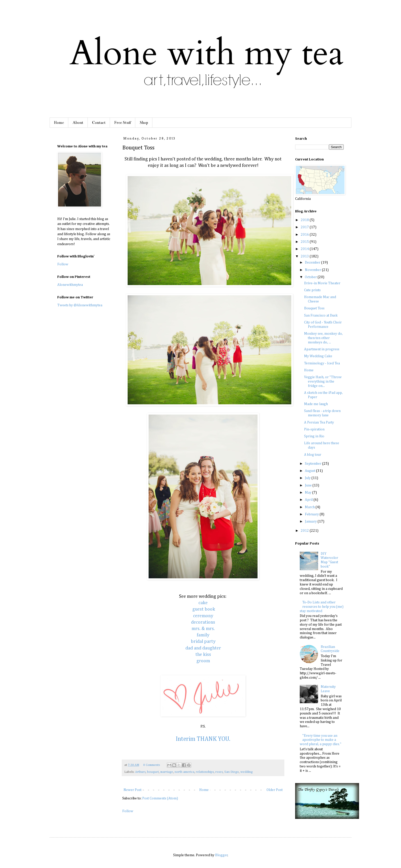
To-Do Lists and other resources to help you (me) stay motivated (322, 607)
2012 (305, 531)
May (309, 493)
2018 (305, 220)
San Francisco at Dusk (321, 316)
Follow (128, 811)
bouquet (153, 772)
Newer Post (132, 790)
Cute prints (312, 290)
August (310, 471)
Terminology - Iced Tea (322, 363)
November (313, 270)
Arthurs (140, 772)
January (311, 522)
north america (185, 772)
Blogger (221, 855)
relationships (205, 772)
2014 (305, 249)
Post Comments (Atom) (160, 798)
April (309, 500)
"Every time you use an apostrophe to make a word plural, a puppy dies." (321, 740)
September (314, 464)
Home (59, 123)
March (310, 507)
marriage (167, 772)
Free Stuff (123, 123)
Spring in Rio (314, 436)
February (312, 514)
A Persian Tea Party (319, 422)
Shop (144, 123)
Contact (99, 123)
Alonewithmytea (70, 285)
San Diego (232, 772)
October (311, 277)
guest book (204, 609)
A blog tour (313, 455)
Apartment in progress (322, 349)
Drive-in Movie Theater (322, 283)
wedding (247, 772)
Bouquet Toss (314, 308)
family (203, 635)
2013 (305, 256)
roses (219, 772)
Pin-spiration (314, 429)
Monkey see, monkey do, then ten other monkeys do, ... (323, 338)
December (313, 263)
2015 (305, 242)
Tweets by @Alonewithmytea (80, 305)
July (308, 478)
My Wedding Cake (318, 356)
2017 (305, 227)
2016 (305, 235)
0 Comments (152, 765)
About (78, 123)
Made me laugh (316, 404)
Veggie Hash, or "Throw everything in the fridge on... (323, 382)
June (309, 485)
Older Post (275, 790)
